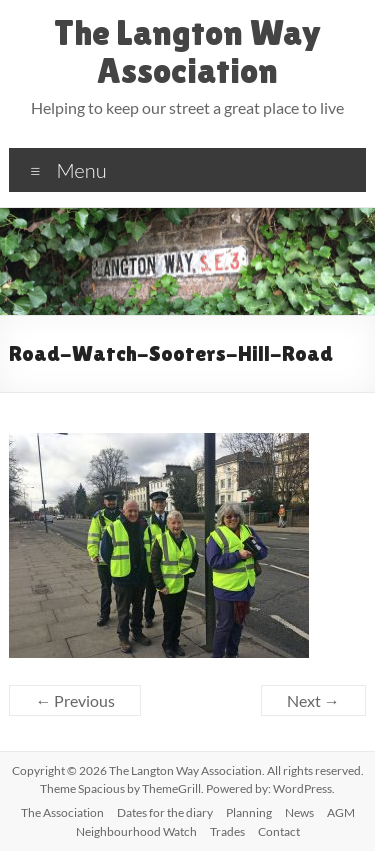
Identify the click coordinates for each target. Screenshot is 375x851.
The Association (62, 812)
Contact (279, 831)
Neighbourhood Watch (136, 831)
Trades (227, 831)
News (299, 812)
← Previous (75, 700)
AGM (341, 812)
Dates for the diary (165, 812)
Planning (249, 812)
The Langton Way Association (187, 51)
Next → (313, 700)
